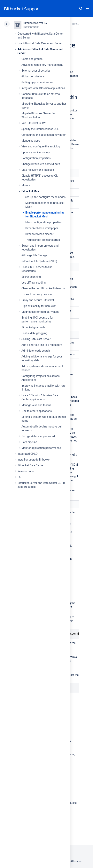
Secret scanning (31, 277)
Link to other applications (37, 411)
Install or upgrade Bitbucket (34, 460)
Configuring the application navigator (44, 135)
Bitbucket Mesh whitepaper (42, 228)
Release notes (26, 471)
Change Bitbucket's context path (41, 164)
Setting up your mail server (37, 82)
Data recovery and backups (38, 170)
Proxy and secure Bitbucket (38, 300)
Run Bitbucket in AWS (34, 123)
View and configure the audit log (41, 146)
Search (81, 9)
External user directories (36, 71)
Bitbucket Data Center (31, 465)
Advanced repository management (42, 65)
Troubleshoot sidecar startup (43, 240)
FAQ (20, 477)
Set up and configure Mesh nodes (45, 197)
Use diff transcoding (34, 283)
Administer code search (36, 351)
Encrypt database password (38, 436)
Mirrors (26, 185)
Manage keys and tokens (36, 405)
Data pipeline (29, 442)
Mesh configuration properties (43, 222)
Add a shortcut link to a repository (42, 345)
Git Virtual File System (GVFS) (39, 261)
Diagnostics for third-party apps (40, 312)
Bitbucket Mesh (31, 191)
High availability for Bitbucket (39, 306)
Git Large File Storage (34, 255)
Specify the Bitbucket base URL (40, 129)
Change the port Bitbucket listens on (43, 288)
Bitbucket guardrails (33, 327)
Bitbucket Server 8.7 (35, 23)
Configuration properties (36, 158)
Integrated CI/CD (28, 454)
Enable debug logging (34, 333)
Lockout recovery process (37, 294)
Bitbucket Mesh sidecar (39, 234)
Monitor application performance (41, 448)
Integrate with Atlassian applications (43, 88)
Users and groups (32, 59)
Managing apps (31, 141)
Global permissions (33, 76)
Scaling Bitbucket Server (36, 339)
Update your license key (36, 152)
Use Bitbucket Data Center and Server (40, 43)
